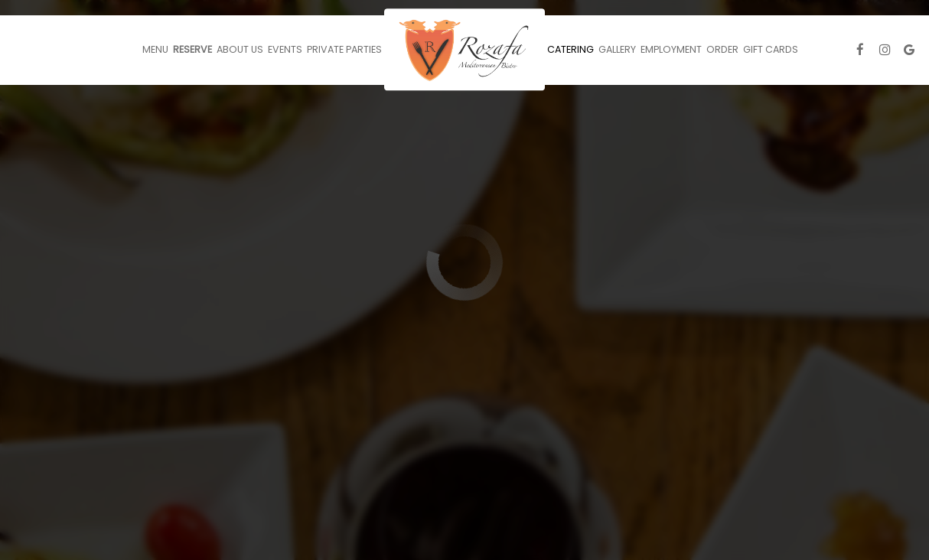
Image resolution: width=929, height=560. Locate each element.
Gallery (617, 49)
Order (722, 49)
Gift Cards (771, 49)
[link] (464, 49)
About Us (240, 49)
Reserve (192, 49)
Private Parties (344, 49)
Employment (671, 49)
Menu (155, 49)
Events (285, 49)
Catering (570, 49)
